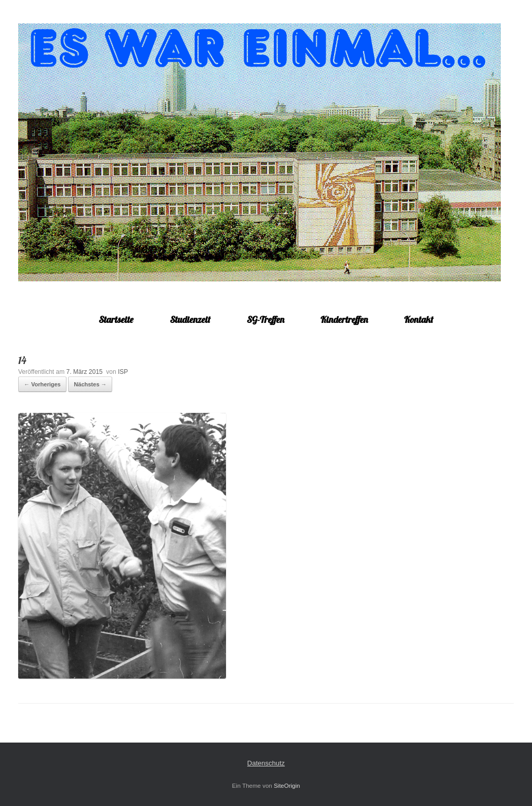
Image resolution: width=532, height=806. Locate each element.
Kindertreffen (344, 320)
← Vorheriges (42, 384)
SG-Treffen (265, 320)
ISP (123, 372)
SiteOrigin (287, 786)
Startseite (116, 320)
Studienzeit (190, 320)
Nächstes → (90, 384)
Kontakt (419, 320)
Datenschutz (266, 763)
